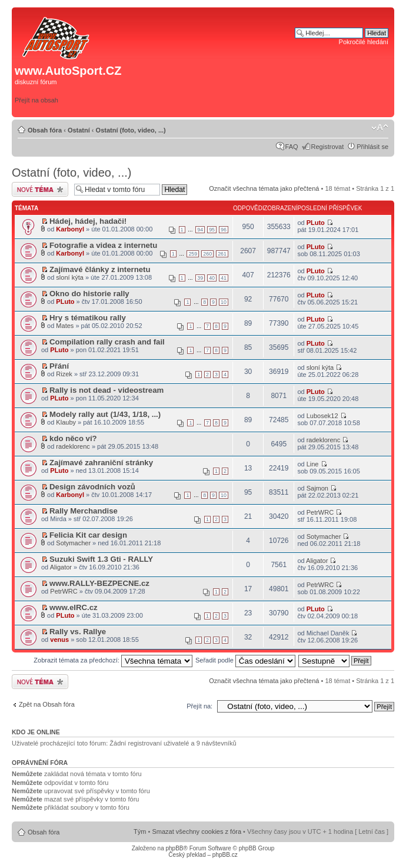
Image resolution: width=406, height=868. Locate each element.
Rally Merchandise (84, 511)
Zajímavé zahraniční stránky (101, 463)
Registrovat (328, 147)
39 (200, 278)
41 (224, 278)
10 (224, 302)
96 (224, 230)
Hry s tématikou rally (88, 318)
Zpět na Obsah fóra (47, 704)
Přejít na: (199, 706)
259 (193, 254)
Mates (65, 326)
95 (212, 230)
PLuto (316, 223)
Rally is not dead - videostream (107, 390)
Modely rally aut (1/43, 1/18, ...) (105, 414)
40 (212, 278)
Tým (140, 831)
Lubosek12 (322, 416)
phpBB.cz (225, 855)
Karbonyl (70, 229)
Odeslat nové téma (40, 189)
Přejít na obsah (36, 100)
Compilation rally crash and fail (107, 342)
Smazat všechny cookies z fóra (197, 831)
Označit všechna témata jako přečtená (264, 188)
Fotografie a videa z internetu (103, 245)
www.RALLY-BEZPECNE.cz (99, 583)
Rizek (64, 374)
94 (200, 230)
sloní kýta (69, 277)
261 (222, 254)
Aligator (61, 567)
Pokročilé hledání (364, 42)
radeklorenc (73, 446)
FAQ (292, 147)
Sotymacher (73, 543)
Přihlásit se (372, 147)
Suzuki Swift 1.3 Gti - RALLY (101, 559)
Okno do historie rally (89, 294)
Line (313, 464)
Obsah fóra (45, 130)
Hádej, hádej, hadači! (88, 221)
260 (207, 254)
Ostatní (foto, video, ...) (131, 130)
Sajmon (317, 488)
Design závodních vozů (92, 487)
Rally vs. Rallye (78, 632)
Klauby (66, 422)
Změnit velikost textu (380, 128)
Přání (59, 366)
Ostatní (79, 130)
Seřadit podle (245, 660)
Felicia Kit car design (88, 535)
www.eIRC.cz (74, 607)
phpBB (174, 848)
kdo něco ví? (73, 438)
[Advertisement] (280, 75)
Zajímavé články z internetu (100, 269)
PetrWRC (320, 512)
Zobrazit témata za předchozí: (113, 660)
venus (59, 640)
